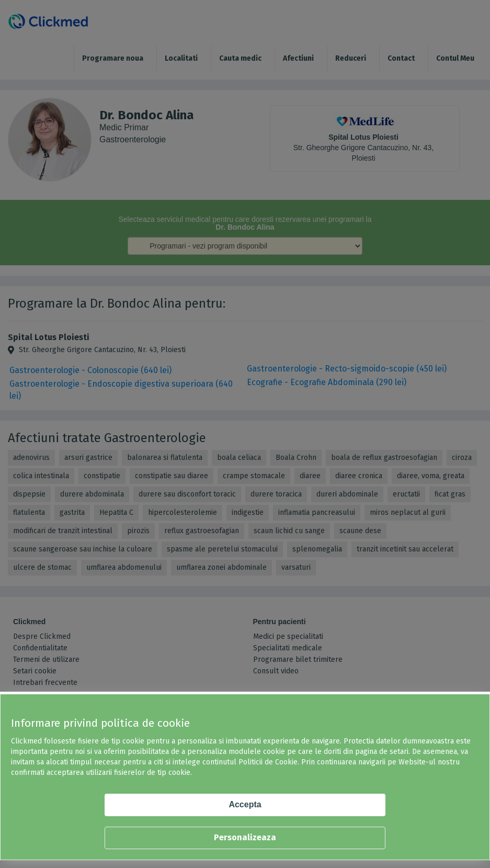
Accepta (245, 804)
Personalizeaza (245, 837)
